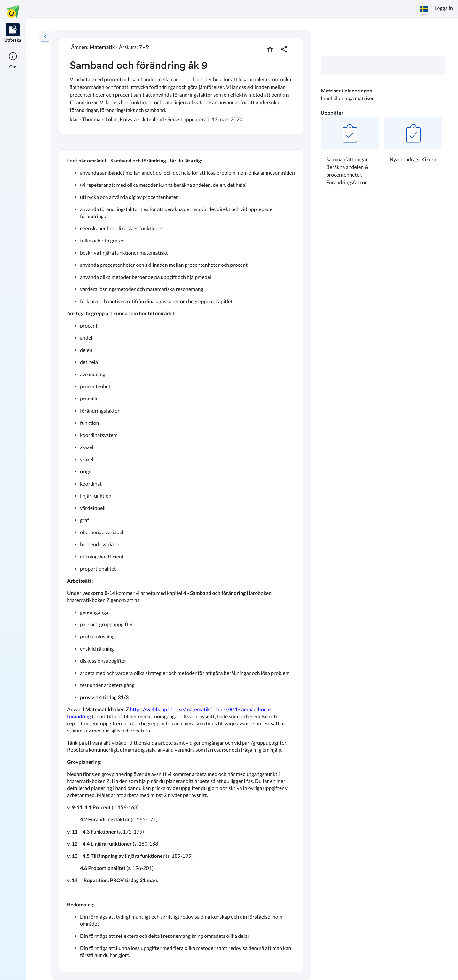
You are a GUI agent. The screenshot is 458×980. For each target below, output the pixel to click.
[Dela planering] (284, 49)
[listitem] (13, 33)
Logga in (444, 8)
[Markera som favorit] (270, 49)
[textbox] (181, 561)
